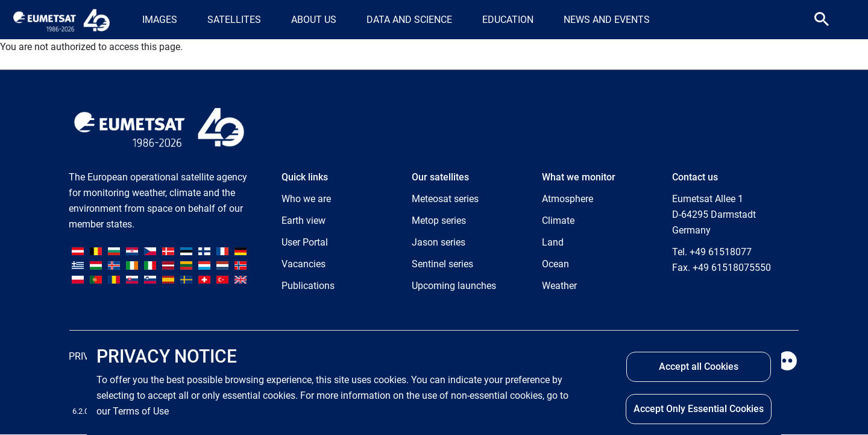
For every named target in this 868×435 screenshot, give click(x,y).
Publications (308, 286)
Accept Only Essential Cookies (699, 409)
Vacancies (303, 264)
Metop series (439, 221)
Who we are (306, 199)
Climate (558, 221)
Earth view (303, 221)
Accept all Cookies (699, 367)
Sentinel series (442, 264)
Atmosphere (568, 199)
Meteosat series (445, 199)
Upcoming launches (454, 286)
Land (553, 242)
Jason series (439, 242)
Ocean (555, 264)
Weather (559, 286)
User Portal (305, 242)
